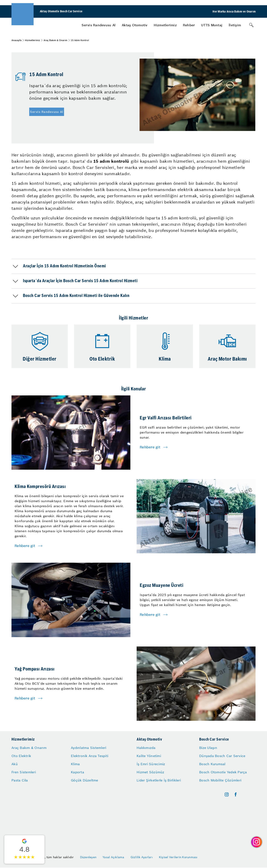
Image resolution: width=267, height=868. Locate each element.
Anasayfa (16, 40)
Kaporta (77, 772)
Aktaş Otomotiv (135, 25)
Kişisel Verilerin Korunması (178, 857)
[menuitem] (99, 25)
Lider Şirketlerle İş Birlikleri (159, 780)
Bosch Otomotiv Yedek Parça (223, 772)
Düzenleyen (88, 857)
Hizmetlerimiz (165, 25)
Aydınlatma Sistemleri (89, 748)
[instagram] (227, 794)
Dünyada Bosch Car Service (222, 756)
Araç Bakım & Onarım (55, 40)
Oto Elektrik (21, 756)
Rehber (189, 25)
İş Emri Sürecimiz (151, 764)
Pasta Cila (20, 780)
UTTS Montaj (212, 25)
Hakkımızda (146, 748)
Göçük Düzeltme (85, 780)
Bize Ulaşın (208, 748)
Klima (75, 764)
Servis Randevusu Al (99, 25)
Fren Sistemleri (24, 772)
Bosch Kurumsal (212, 764)
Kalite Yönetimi (149, 756)
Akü (15, 764)
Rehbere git (150, 447)
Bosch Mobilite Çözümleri (220, 780)
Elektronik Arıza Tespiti (90, 756)
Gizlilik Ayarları (142, 857)
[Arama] (251, 25)
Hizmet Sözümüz (151, 772)
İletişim (235, 25)
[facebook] (236, 794)
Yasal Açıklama (113, 857)
